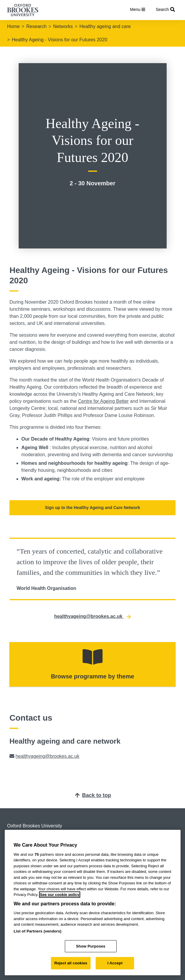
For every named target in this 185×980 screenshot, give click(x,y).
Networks (63, 26)
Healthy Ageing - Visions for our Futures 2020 (60, 40)
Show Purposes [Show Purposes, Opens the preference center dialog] (91, 946)
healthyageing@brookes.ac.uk (92, 616)
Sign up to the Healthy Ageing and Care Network (93, 508)
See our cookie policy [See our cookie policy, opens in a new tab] (60, 895)
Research (36, 26)
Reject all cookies (71, 963)
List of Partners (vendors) (38, 931)
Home (13, 26)
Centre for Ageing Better (103, 401)
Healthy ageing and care (105, 26)
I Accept (115, 963)
